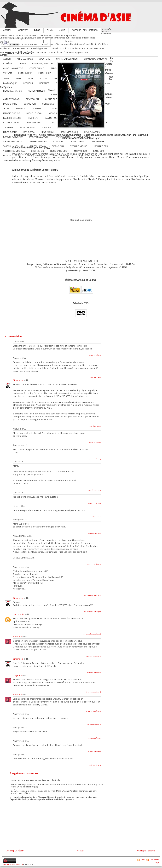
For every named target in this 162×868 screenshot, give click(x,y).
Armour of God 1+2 (19, 52)
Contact (23, 30)
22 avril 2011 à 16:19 (95, 426)
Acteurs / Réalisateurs (85, 30)
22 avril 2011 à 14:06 (95, 378)
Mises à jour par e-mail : (21, 39)
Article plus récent (15, 851)
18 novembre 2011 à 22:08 (92, 634)
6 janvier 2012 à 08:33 (94, 656)
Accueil (7, 30)
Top (157, 863)
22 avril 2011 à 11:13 (95, 355)
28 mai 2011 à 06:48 (95, 533)
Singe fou (17, 637)
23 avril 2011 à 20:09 (94, 459)
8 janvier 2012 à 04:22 (94, 711)
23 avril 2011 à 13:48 (95, 443)
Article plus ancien (146, 851)
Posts (143, 860)
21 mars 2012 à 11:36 (95, 752)
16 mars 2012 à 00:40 (94, 738)
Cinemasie (18, 380)
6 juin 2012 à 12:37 (95, 765)
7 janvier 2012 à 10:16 (94, 673)
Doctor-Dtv (19, 615)
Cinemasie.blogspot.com (13, 865)
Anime (62, 30)
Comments (154, 860)
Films (50, 30)
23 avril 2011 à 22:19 (95, 490)
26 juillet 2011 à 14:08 (94, 564)
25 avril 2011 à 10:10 (95, 517)
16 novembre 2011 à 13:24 (92, 595)
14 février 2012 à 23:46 (93, 725)
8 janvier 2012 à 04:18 (94, 692)
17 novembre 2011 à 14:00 (92, 612)
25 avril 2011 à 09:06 (94, 504)
